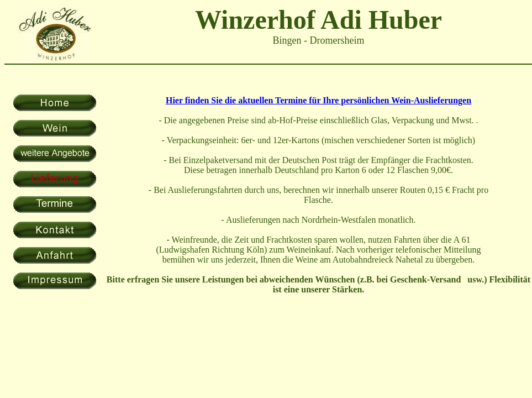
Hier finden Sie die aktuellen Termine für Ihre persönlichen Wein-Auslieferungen (318, 100)
